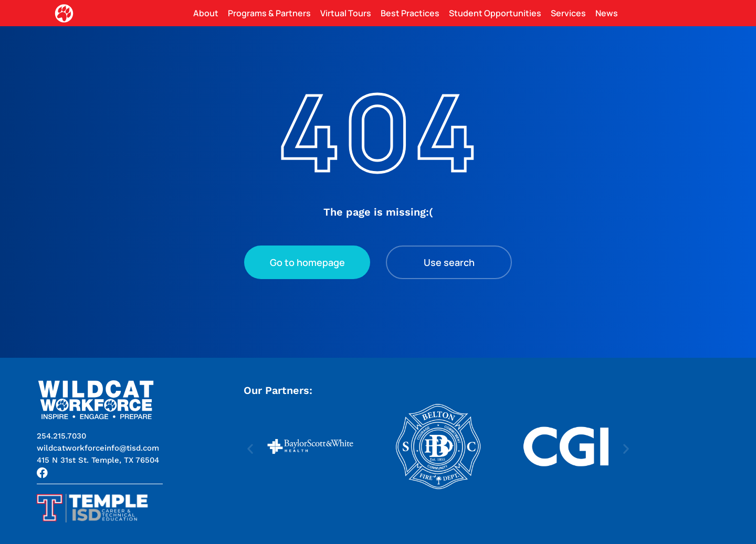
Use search (449, 262)
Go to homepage (307, 262)
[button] (98, 460)
